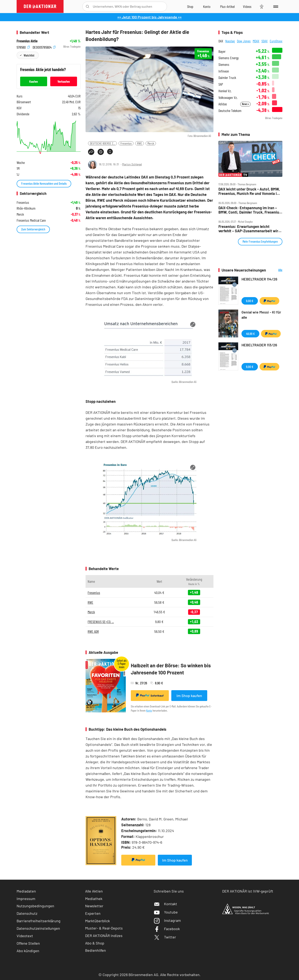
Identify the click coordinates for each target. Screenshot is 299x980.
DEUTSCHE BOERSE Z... (102, 143)
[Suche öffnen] (88, 7)
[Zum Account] (207, 6)
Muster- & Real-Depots (104, 928)
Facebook (167, 929)
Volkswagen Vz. (228, 98)
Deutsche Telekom (230, 111)
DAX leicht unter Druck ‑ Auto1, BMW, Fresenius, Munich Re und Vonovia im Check (249, 191)
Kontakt (165, 904)
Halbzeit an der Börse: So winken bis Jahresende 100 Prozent (171, 669)
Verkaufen (64, 81)
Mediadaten (26, 891)
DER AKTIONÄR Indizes (104, 936)
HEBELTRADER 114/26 (259, 279)
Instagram (167, 920)
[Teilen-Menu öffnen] (91, 152)
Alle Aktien (94, 891)
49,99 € (250, 334)
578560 (23, 47)
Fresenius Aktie (27, 41)
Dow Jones (244, 41)
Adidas (223, 104)
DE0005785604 (44, 47)
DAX (221, 41)
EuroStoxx (276, 41)
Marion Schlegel (132, 164)
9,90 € (250, 301)
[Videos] (247, 6)
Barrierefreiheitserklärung (39, 921)
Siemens (224, 65)
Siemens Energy (229, 58)
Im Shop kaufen (189, 696)
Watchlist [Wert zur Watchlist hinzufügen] (29, 55)
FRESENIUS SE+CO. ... (101, 622)
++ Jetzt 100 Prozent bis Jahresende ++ (149, 17)
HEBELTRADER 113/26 (259, 345)
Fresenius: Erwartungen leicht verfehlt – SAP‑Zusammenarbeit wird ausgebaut (249, 229)
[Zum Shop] (190, 6)
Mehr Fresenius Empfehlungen (260, 241)
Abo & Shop (95, 943)
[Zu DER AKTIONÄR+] (227, 6)
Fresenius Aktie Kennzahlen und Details (44, 183)
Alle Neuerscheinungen (275, 270)
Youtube (166, 912)
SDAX (265, 41)
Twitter (165, 937)
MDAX (256, 41)
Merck (151, 143)
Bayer (222, 51)
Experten (93, 913)
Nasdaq (230, 41)
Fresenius (126, 143)
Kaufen (34, 81)
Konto (149, 710)
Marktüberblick (97, 921)
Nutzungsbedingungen (35, 906)
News (245, 104)
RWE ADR (93, 631)
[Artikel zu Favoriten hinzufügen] (110, 152)
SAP (221, 84)
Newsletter (94, 906)
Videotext (25, 936)
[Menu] (275, 6)
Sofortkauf (150, 695)
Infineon (224, 71)
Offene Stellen (28, 943)
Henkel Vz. (225, 91)
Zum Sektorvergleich (33, 229)
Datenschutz (27, 913)
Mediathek (94, 899)
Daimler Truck (227, 78)
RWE (140, 143)
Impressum (26, 899)
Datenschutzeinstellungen (38, 928)
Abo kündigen (28, 951)
